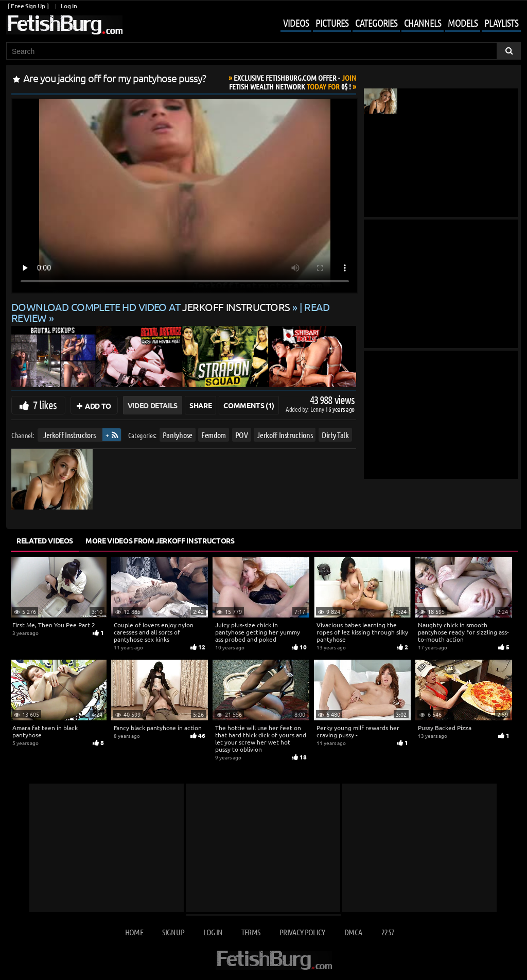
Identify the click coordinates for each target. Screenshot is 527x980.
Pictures (332, 23)
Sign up (173, 932)
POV (242, 435)
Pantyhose (178, 435)
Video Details (153, 405)
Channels (423, 23)
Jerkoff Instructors (69, 435)
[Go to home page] (64, 25)
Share (200, 405)
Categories (376, 23)
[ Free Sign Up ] (28, 6)
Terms (251, 932)
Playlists (501, 23)
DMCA (353, 932)
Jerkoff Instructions (285, 435)
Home (134, 932)
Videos (296, 23)
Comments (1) (249, 405)
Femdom (214, 435)
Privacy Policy (302, 932)
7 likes (45, 405)
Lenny (318, 409)
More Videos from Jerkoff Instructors (160, 540)
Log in (69, 6)
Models (463, 23)
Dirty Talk (335, 435)
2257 (388, 932)
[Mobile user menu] (393, 24)
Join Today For (293, 82)
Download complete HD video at (152, 307)
